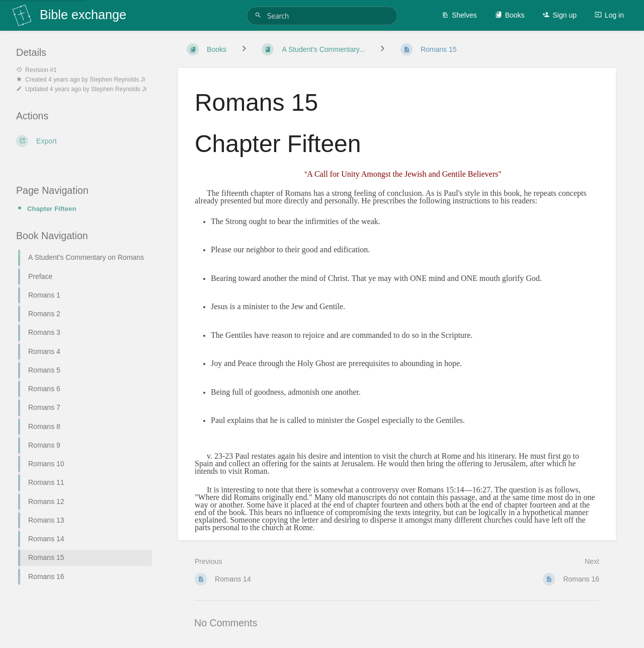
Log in (609, 15)
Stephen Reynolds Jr (117, 80)
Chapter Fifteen (52, 209)
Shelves (459, 15)
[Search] (260, 15)
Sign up (559, 15)
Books (510, 15)
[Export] (85, 141)
